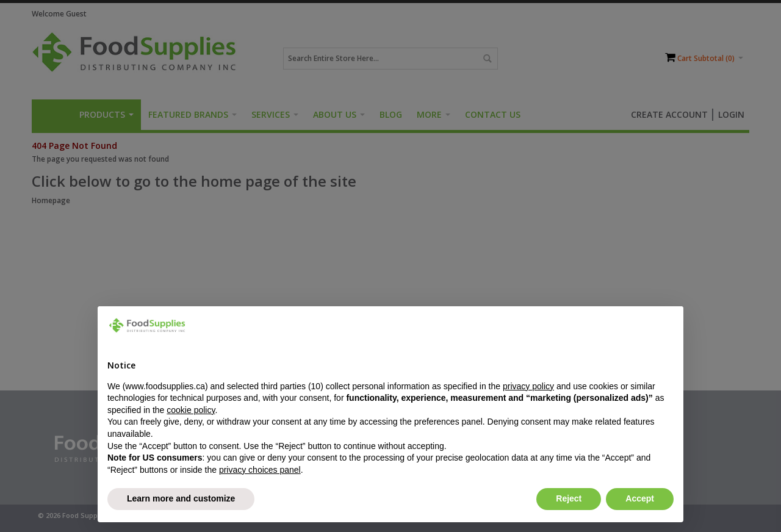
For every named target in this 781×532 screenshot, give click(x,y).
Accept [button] (640, 498)
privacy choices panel (260, 470)
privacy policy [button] (528, 386)
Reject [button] (569, 498)
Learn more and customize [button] (181, 498)
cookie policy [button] (191, 410)
